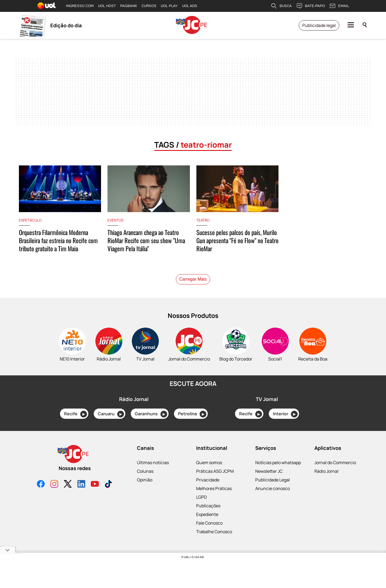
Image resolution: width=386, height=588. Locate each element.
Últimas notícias (153, 463)
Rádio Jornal (326, 471)
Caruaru (111, 414)
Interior (285, 414)
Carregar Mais (193, 279)
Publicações (208, 506)
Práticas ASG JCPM (215, 471)
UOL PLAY (169, 6)
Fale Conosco (209, 523)
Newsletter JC (269, 471)
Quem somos (209, 463)
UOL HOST (107, 6)
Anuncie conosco (273, 488)
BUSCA (281, 6)
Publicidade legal (319, 25)
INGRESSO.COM (80, 6)
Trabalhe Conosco (214, 532)
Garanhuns (151, 414)
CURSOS (149, 6)
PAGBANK (129, 6)
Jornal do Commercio (335, 463)
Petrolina (192, 414)
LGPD (202, 497)
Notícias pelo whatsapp (278, 463)
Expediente (207, 514)
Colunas (145, 471)
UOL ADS (190, 6)
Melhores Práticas (214, 488)
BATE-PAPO (311, 6)
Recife (75, 414)
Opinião (145, 480)
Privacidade (208, 480)
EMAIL (339, 6)
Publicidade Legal (273, 480)
